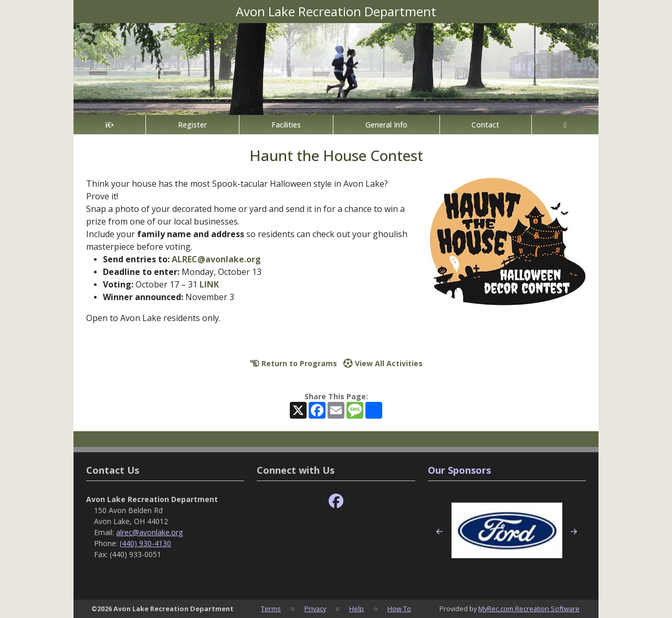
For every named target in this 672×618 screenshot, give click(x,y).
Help (356, 609)
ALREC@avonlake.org (216, 259)
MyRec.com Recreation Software (529, 609)
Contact (485, 125)
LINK (209, 284)
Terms (271, 609)
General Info (386, 125)
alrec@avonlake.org (149, 532)
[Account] (565, 125)
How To (399, 609)
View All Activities (383, 363)
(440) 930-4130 (145, 543)
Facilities (286, 125)
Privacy (315, 609)
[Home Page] (109, 125)
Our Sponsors (459, 470)
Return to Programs (293, 363)
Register (192, 125)
